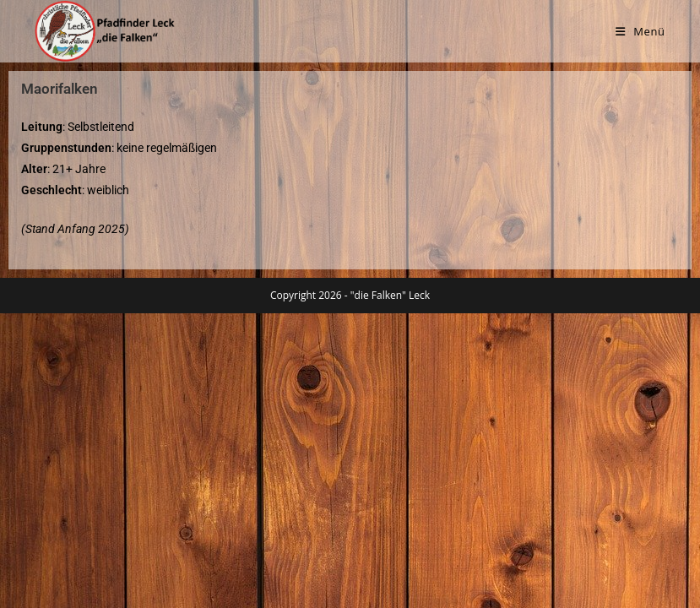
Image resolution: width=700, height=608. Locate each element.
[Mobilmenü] (640, 31)
